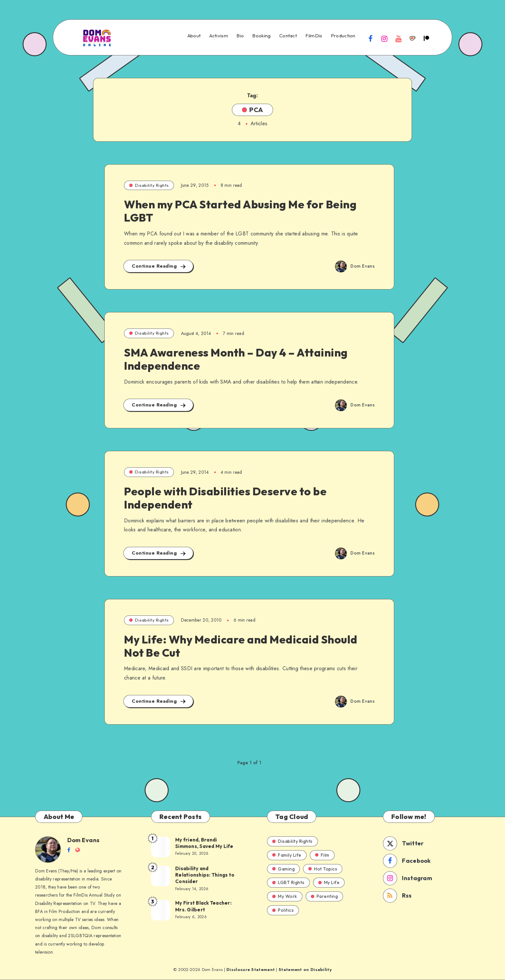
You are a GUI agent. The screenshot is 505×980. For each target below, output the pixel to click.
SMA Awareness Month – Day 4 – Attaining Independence (236, 359)
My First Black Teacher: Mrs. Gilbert (203, 906)
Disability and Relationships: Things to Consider (205, 875)
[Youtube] (398, 38)
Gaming (283, 869)
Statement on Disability (305, 970)
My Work (285, 896)
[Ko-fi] (413, 38)
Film (322, 855)
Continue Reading (159, 266)
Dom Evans (84, 840)
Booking (261, 36)
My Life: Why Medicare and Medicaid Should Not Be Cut (241, 646)
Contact (288, 36)
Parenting (324, 896)
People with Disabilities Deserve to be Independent (225, 498)
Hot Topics (323, 869)
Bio (240, 36)
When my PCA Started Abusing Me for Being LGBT (240, 211)
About (194, 36)
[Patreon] (426, 38)
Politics (283, 910)
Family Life (287, 855)
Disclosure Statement (251, 970)
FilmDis (314, 36)
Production (343, 36)
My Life (329, 882)
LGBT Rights (288, 882)
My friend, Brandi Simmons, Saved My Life (204, 843)
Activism (219, 36)
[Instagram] (385, 38)
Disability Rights (149, 185)
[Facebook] (371, 38)
